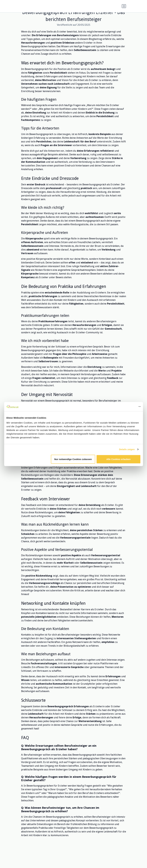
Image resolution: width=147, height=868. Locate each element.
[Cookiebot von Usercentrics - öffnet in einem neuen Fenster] (127, 407)
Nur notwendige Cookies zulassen (73, 459)
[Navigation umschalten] (124, 6)
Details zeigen (127, 449)
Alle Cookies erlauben (119, 459)
